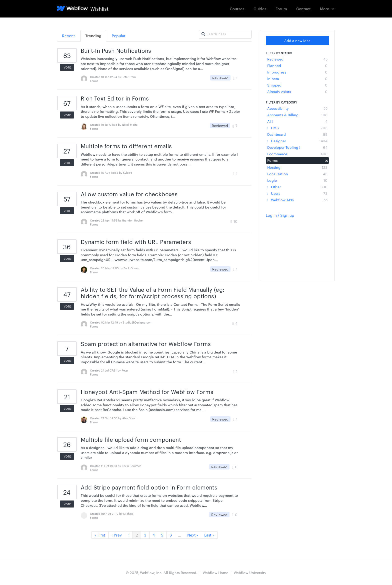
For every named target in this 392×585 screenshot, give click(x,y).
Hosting (297, 167)
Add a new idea (297, 40)
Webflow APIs (297, 200)
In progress (297, 72)
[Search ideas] (225, 34)
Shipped (297, 85)
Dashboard (297, 134)
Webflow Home (215, 572)
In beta (297, 78)
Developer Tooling (297, 147)
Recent (68, 36)
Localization (297, 174)
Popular (119, 36)
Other (297, 187)
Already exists (297, 91)
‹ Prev (117, 535)
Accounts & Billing (297, 115)
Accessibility (297, 108)
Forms (297, 160)
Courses (237, 9)
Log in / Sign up (280, 215)
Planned (297, 65)
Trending (93, 36)
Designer (297, 141)
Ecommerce (297, 154)
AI (297, 121)
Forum (281, 9)
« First (100, 535)
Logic (297, 180)
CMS (297, 128)
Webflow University (250, 572)
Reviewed (297, 59)
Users (297, 193)
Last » (209, 535)
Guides (260, 9)
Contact (303, 9)
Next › (193, 535)
